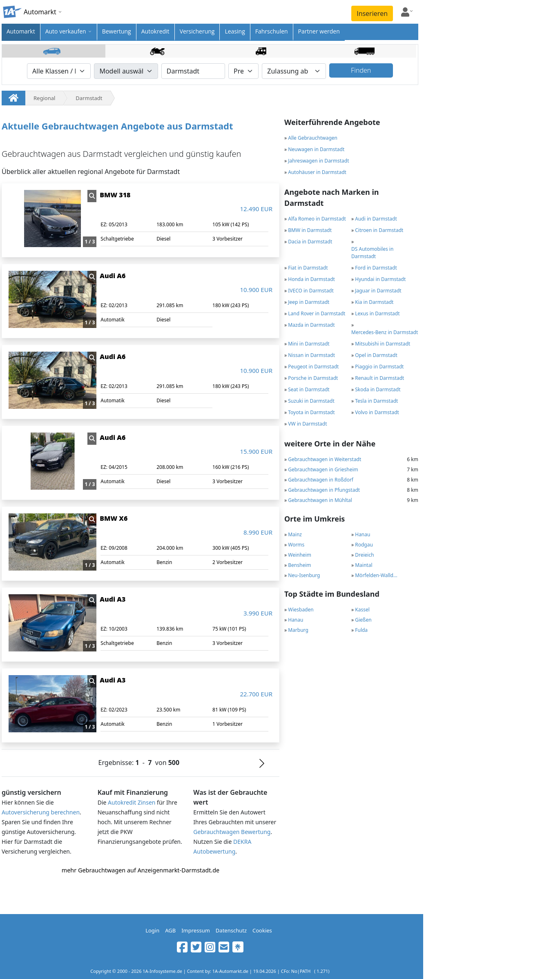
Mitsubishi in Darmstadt (383, 344)
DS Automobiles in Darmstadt (372, 253)
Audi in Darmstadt (376, 219)
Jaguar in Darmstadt (378, 291)
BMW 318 (115, 195)
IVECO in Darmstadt (311, 291)
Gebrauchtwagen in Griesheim (323, 469)
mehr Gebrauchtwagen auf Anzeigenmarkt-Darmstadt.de (141, 870)
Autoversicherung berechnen (41, 812)
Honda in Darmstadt (311, 279)
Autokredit (155, 31)
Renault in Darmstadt (379, 378)
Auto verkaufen (66, 31)
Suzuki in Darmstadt (311, 401)
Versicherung (197, 31)
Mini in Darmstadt (309, 344)
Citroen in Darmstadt (379, 230)
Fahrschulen (272, 31)
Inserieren (372, 13)
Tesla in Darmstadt (376, 401)
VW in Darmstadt (307, 424)
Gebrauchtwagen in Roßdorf (321, 480)
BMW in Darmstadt (310, 230)
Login (152, 930)
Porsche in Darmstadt (313, 378)
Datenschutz (231, 930)
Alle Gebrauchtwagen (313, 138)
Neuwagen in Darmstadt (316, 149)
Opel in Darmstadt (376, 355)
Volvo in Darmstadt (377, 412)
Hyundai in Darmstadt (380, 279)
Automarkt (21, 31)
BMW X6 (114, 518)
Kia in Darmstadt (374, 302)
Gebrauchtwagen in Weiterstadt (325, 459)
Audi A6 (113, 276)
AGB (170, 930)
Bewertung (117, 31)
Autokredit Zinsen (132, 802)
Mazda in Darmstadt (311, 325)
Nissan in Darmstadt (311, 355)
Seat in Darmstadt (309, 389)
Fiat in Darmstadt (308, 268)
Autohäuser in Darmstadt (317, 172)
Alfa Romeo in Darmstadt (317, 219)
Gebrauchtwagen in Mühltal (320, 500)
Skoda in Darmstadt (378, 389)
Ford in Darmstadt (376, 268)
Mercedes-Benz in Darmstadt (385, 332)
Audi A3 (113, 599)
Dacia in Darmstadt (310, 242)
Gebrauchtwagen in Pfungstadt (324, 490)
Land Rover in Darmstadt (317, 313)
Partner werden (319, 31)
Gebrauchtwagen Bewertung (232, 832)
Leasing (235, 31)
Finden (361, 70)
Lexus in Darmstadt (377, 313)
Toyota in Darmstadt (311, 412)
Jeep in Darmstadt (309, 302)
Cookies (262, 930)
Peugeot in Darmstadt (313, 367)
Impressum (196, 930)
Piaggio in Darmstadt (379, 367)
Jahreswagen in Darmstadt (318, 161)
